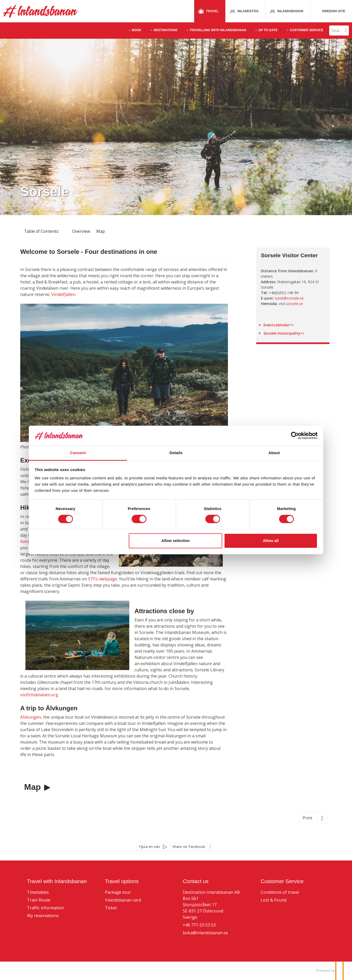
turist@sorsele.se (289, 298)
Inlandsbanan (290, 11)
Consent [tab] (98, 453)
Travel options (122, 881)
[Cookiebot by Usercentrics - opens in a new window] (264, 436)
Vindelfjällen (63, 294)
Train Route (39, 900)
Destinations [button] (166, 30)
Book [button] (137, 30)
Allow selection (175, 541)
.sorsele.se (291, 304)
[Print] (313, 818)
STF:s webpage (103, 579)
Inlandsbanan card (123, 900)
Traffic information (46, 908)
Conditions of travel (280, 892)
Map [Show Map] (101, 231)
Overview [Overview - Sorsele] (81, 231)
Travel (212, 11)
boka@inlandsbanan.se (205, 933)
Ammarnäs (31, 541)
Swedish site (334, 11)
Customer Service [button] (307, 30)
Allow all (250, 541)
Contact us (196, 881)
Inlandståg (248, 11)
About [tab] (254, 453)
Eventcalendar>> (279, 325)
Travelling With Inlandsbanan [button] (218, 30)
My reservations (43, 916)
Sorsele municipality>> (284, 333)
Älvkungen (31, 717)
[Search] (335, 31)
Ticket (111, 908)
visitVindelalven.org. (40, 695)
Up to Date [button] (268, 30)
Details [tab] (176, 453)
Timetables (38, 892)
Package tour (118, 892)
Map (34, 787)
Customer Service (282, 881)
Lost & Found (273, 900)
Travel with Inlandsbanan (57, 881)
